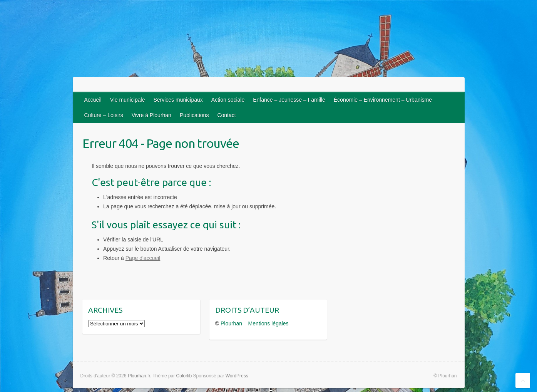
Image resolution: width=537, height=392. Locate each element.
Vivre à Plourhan (151, 115)
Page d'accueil (143, 258)
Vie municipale (128, 100)
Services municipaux (178, 100)
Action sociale (228, 100)
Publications (194, 115)
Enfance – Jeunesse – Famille (289, 100)
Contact (226, 115)
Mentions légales (268, 323)
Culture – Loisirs (104, 115)
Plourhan (231, 323)
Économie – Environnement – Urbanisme (383, 100)
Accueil (93, 100)
